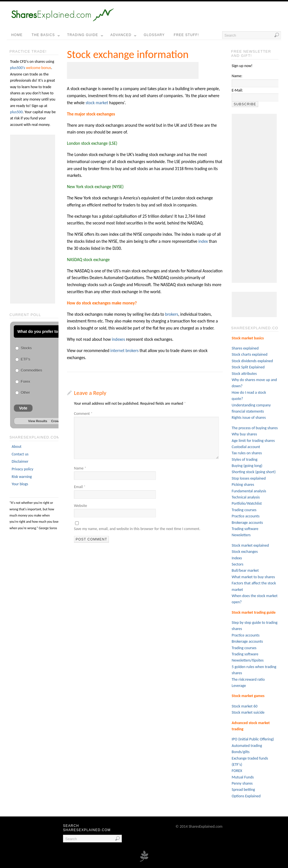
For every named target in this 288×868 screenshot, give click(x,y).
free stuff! (186, 35)
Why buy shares (244, 434)
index (203, 241)
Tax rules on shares (247, 453)
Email (80, 487)
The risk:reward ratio (248, 679)
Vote (23, 408)
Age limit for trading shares (253, 441)
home (17, 35)
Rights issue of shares (249, 418)
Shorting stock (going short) (254, 472)
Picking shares (243, 485)
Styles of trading (245, 459)
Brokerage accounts (247, 523)
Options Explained (246, 796)
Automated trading (247, 746)
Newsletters (241, 535)
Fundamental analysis (249, 491)
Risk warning (22, 477)
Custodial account (246, 447)
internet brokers (124, 350)
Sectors (238, 564)
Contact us (20, 454)
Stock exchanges (245, 552)
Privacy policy (22, 469)
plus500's (18, 68)
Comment (83, 414)
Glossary (154, 35)
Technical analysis (246, 497)
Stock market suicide (248, 712)
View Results (38, 421)
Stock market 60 (245, 706)
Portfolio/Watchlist (247, 503)
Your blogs (20, 484)
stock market (97, 103)
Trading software (245, 529)
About (16, 447)
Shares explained (245, 348)
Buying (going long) (247, 466)
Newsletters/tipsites (248, 660)
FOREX (237, 771)
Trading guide (85, 36)
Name (80, 468)
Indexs (237, 558)
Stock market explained (250, 545)
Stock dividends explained (252, 361)
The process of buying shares (255, 428)
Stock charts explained (250, 354)
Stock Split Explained (248, 367)
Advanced (124, 36)
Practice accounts (246, 516)
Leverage (239, 686)
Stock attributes (244, 374)
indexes (118, 339)
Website (80, 506)
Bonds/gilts (241, 752)
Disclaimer (20, 461)
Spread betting (243, 790)
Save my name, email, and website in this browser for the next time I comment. (137, 529)
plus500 (16, 112)
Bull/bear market (245, 570)
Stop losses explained (249, 478)
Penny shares (242, 783)
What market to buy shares (253, 577)
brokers (172, 314)
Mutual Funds (243, 777)
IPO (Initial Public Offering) (253, 739)
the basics (46, 36)
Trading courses (244, 510)
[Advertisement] (133, 70)
